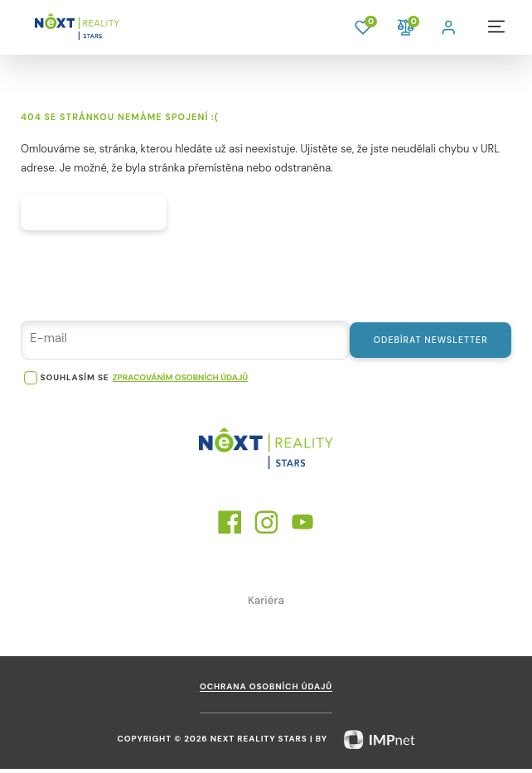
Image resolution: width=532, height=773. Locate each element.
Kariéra (266, 604)
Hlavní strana (99, 215)
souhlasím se (75, 382)
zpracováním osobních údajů (180, 382)
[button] (450, 27)
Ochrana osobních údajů (266, 691)
